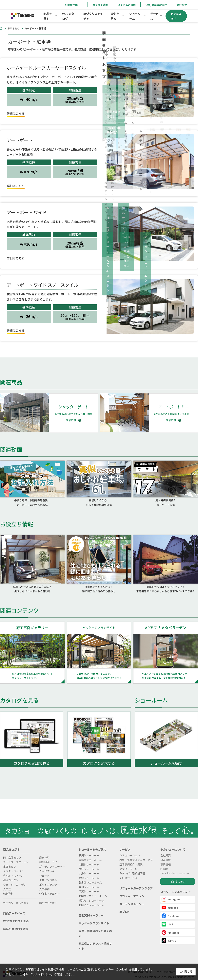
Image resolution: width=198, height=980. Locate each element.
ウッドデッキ (47, 866)
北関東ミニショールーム (93, 891)
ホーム (1, 28)
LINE (167, 919)
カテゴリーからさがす (16, 898)
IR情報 (164, 864)
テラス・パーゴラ (13, 866)
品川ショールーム (89, 851)
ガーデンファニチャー (52, 862)
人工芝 (7, 884)
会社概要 (182, 5)
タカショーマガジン (132, 891)
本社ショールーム (89, 864)
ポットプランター (49, 880)
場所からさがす (48, 898)
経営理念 (166, 855)
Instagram (171, 894)
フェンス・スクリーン (16, 857)
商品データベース (14, 908)
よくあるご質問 (127, 5)
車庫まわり (13, 29)
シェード (44, 871)
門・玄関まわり (12, 853)
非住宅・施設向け (49, 889)
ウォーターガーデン (15, 880)
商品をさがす (11, 844)
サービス (125, 844)
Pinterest (170, 927)
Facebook (170, 911)
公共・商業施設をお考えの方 (95, 929)
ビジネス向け (178, 876)
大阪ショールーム (89, 859)
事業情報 (166, 859)
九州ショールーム (89, 882)
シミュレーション (130, 851)
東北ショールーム (89, 873)
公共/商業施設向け (156, 5)
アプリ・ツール (128, 864)
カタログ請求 (100, 5)
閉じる (183, 972)
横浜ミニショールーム (91, 895)
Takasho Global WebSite (175, 869)
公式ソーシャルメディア (176, 887)
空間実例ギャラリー (91, 910)
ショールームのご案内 (92, 844)
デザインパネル (48, 875)
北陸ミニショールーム (91, 900)
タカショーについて (173, 844)
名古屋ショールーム (90, 877)
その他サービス (128, 873)
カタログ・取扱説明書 (132, 869)
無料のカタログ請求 (16, 924)
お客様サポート (74, 5)
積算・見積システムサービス (136, 855)
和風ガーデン (11, 875)
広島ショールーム (89, 869)
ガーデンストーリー (132, 899)
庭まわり (44, 853)
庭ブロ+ (124, 907)
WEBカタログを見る (16, 916)
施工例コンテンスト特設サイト (95, 941)
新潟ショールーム (89, 887)
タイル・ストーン (13, 871)
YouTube (170, 903)
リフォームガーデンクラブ (136, 883)
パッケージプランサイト (94, 918)
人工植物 (44, 884)
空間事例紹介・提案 (131, 859)
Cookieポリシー (41, 974)
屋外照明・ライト (49, 857)
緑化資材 (8, 889)
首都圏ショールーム (90, 855)
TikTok (169, 936)
